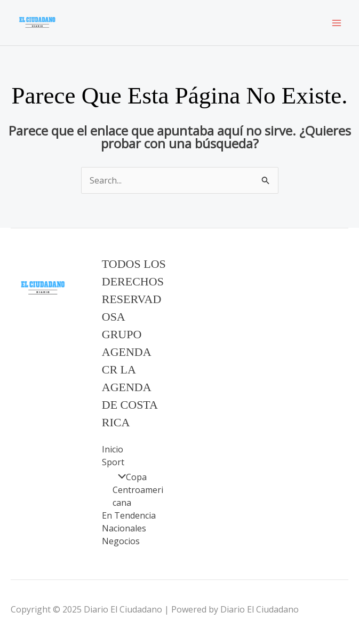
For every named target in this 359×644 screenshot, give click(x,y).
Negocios (121, 541)
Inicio (113, 449)
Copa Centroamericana (138, 490)
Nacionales (124, 528)
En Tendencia (129, 515)
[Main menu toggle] (337, 23)
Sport (113, 462)
